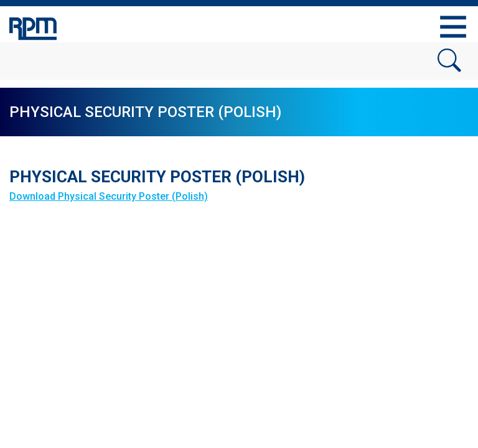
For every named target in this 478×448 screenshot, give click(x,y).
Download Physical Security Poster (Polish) (109, 196)
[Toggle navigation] (453, 27)
